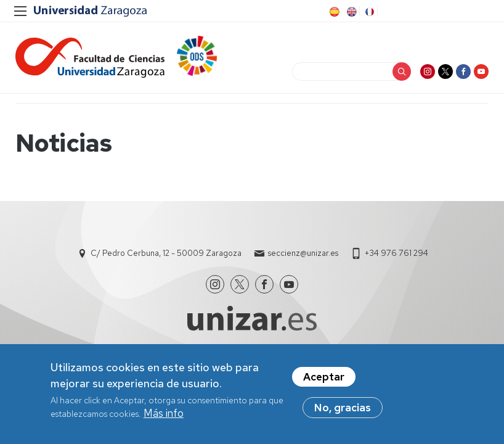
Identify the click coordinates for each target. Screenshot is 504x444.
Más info (164, 414)
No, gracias (343, 409)
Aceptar (324, 378)
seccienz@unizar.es (303, 253)
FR (368, 12)
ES (333, 12)
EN (351, 12)
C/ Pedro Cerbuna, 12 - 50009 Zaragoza (166, 253)
